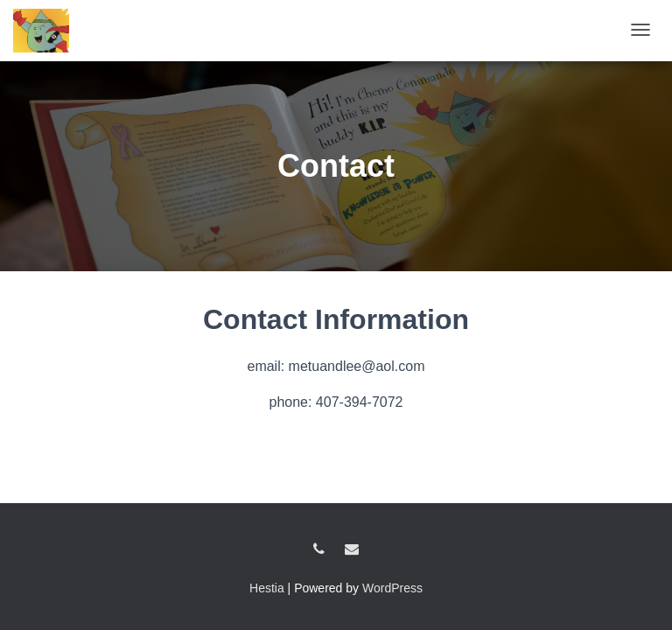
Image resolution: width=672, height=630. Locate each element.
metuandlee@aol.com (352, 549)
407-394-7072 (319, 549)
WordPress (392, 588)
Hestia (267, 588)
